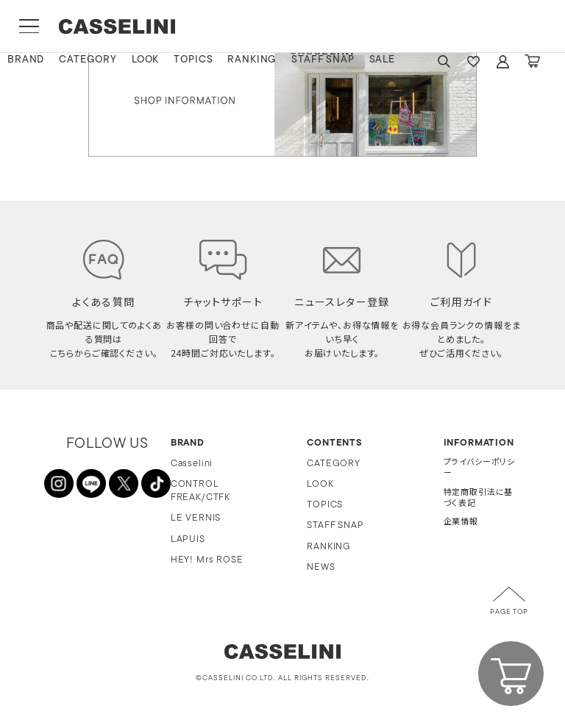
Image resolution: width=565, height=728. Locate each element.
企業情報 (461, 522)
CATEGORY (88, 60)
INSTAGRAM (59, 484)
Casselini (192, 464)
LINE (91, 484)
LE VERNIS (196, 518)
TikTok (156, 484)
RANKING (252, 60)
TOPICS (193, 60)
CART (532, 61)
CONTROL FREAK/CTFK (200, 491)
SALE (382, 60)
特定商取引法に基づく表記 (479, 499)
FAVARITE (473, 61)
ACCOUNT (502, 61)
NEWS (321, 567)
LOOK (145, 60)
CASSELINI (117, 26)
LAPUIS (188, 539)
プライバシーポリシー (480, 468)
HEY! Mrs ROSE (207, 560)
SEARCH (444, 61)
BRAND (26, 60)
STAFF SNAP (323, 60)
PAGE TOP (509, 612)
